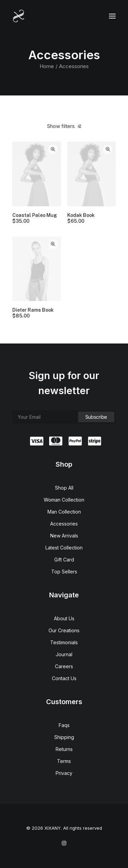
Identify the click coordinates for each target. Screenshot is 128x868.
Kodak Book (81, 218)
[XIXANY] (19, 16)
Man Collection (64, 512)
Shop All (64, 488)
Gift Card (64, 560)
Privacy (64, 773)
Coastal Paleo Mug (35, 218)
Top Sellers (64, 572)
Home (47, 66)
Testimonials (64, 642)
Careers (64, 666)
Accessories (64, 524)
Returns (64, 749)
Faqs (64, 725)
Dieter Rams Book (33, 313)
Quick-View (53, 149)
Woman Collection (64, 500)
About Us (64, 618)
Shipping (64, 737)
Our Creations (64, 630)
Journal (64, 654)
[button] (112, 16)
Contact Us (64, 678)
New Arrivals (64, 536)
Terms (64, 761)
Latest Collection (64, 548)
